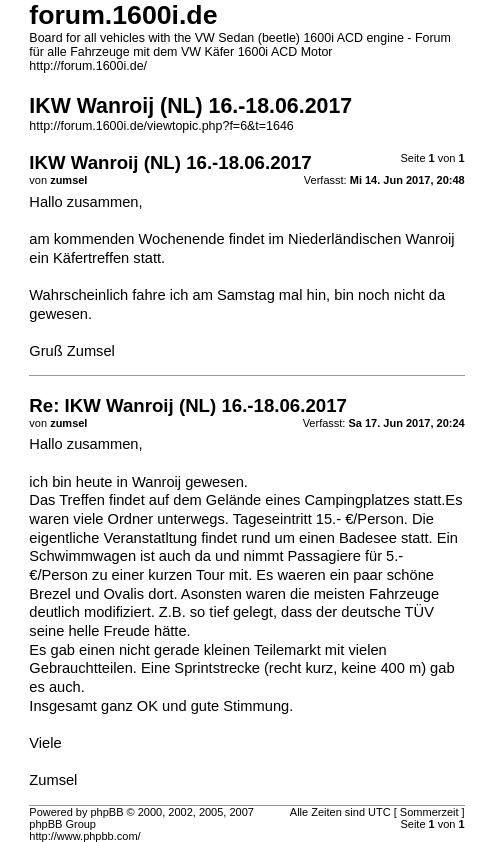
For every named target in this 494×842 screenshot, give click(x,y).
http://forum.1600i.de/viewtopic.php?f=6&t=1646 (161, 126)
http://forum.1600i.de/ (88, 66)
